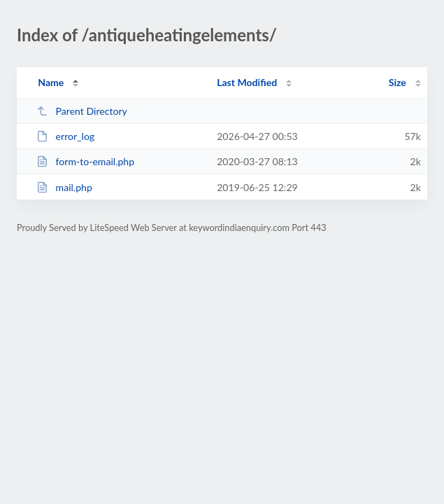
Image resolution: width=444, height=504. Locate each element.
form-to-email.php (85, 161)
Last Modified (247, 82)
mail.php (64, 187)
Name (51, 82)
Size (398, 82)
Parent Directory (82, 111)
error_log (65, 136)
